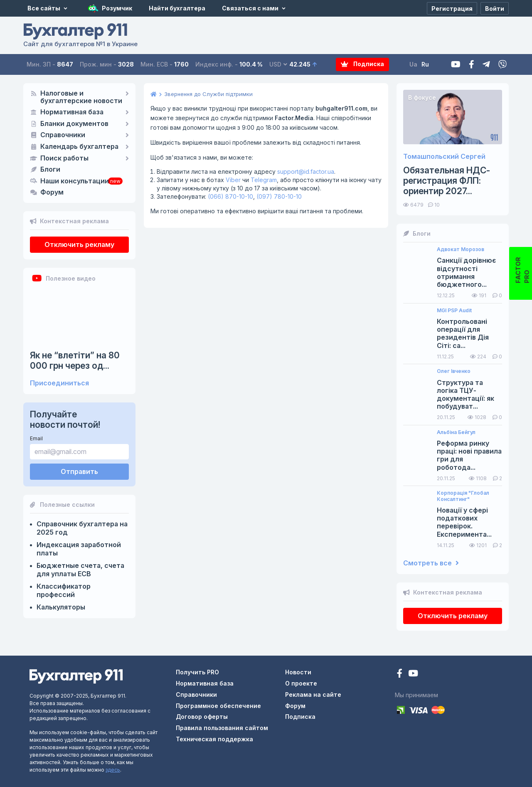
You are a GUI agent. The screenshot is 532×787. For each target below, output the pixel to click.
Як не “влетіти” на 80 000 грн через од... (75, 360)
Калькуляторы (61, 607)
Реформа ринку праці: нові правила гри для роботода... (469, 455)
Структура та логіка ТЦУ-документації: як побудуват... (465, 395)
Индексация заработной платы (79, 549)
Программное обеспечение (218, 706)
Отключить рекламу (79, 244)
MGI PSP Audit (454, 311)
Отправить (79, 471)
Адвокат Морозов (461, 249)
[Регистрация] (452, 8)
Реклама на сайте (313, 694)
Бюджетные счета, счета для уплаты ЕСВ (80, 570)
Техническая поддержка (214, 739)
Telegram (264, 180)
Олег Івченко (454, 371)
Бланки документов (74, 124)
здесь (113, 770)
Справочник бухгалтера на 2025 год (82, 528)
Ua (413, 64)
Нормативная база (72, 112)
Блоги (50, 170)
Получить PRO (197, 672)
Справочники (63, 135)
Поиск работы (64, 158)
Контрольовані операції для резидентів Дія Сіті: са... (463, 334)
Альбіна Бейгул (456, 432)
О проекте (301, 683)
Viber (233, 180)
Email (36, 438)
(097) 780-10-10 (279, 196)
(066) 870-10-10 (230, 196)
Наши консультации (75, 181)
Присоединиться (59, 383)
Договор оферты (202, 717)
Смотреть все (431, 563)
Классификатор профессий (64, 590)
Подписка (363, 64)
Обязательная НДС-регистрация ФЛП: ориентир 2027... (447, 181)
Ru (425, 64)
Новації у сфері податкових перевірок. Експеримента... (464, 522)
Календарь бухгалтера (79, 147)
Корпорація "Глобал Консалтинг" (463, 496)
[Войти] (495, 8)
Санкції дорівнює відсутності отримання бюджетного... (466, 273)
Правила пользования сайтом (222, 728)
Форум (52, 192)
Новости (298, 672)
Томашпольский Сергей (444, 157)
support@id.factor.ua (306, 171)
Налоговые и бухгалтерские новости (81, 97)
